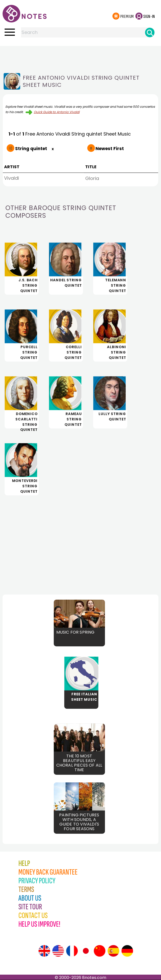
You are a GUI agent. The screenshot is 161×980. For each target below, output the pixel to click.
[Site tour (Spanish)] (113, 951)
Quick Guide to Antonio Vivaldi (57, 112)
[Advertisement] (81, 56)
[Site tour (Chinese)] (100, 951)
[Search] (150, 32)
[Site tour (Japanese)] (86, 951)
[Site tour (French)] (72, 951)
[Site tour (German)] (127, 951)
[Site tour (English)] (44, 951)
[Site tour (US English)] (58, 951)
